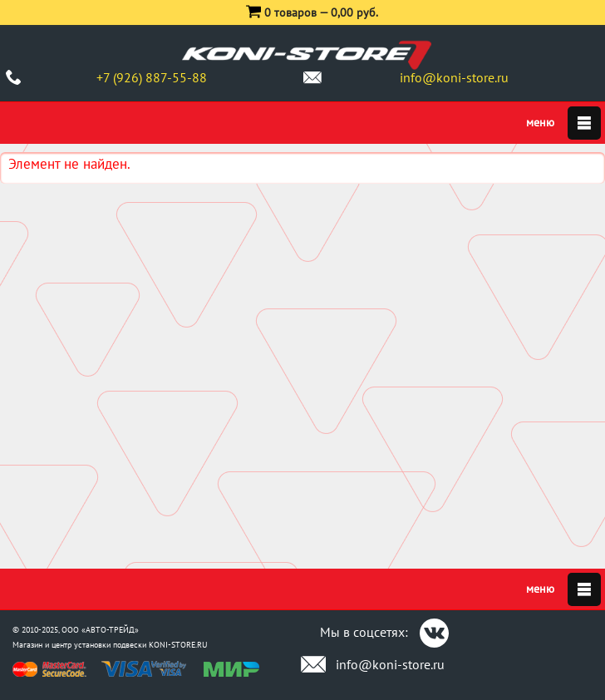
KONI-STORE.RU (178, 645)
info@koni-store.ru (454, 77)
